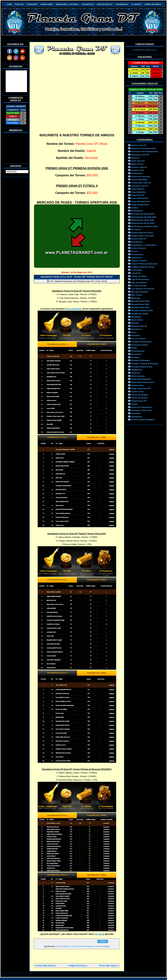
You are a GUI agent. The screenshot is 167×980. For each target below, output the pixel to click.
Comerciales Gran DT (141, 183)
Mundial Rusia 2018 (140, 307)
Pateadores (137, 329)
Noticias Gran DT (105, 4)
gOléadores (137, 417)
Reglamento (137, 370)
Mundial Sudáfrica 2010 (142, 310)
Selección (136, 373)
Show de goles (138, 376)
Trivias (134, 404)
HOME (9, 4)
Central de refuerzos (141, 176)
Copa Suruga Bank (140, 204)
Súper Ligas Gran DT (141, 388)
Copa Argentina (138, 192)
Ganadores (32, 4)
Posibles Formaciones (142, 342)
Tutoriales (136, 413)
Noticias (135, 323)
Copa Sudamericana (141, 201)
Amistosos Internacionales (144, 148)
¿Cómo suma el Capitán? (143, 420)
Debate (135, 208)
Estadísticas (88, 4)
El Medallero (137, 211)
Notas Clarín (137, 320)
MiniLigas (136, 298)
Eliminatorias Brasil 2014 (143, 214)
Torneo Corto (137, 391)
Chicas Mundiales (140, 179)
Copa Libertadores (140, 198)
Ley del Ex (136, 273)
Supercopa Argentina (141, 379)
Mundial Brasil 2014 (140, 301)
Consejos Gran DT (140, 186)
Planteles (136, 4)
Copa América (138, 189)
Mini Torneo (137, 295)
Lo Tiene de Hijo (139, 286)
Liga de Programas (140, 279)
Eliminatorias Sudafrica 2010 (145, 226)
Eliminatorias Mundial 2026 (144, 217)
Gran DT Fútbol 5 (63, 946)
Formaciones (47, 4)
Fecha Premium (139, 248)
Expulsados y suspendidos (144, 245)
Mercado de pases (140, 292)
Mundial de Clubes (140, 314)
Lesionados (137, 270)
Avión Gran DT (138, 161)
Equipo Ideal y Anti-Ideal (67, 4)
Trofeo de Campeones (141, 407)
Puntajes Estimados (141, 360)
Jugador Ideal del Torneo (143, 267)
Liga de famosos (139, 282)
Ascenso (135, 158)
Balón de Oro (137, 164)
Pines (134, 332)
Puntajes (19, 4)
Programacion (138, 351)
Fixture (135, 251)
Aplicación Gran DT (140, 155)
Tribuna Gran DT (139, 401)
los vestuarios (74, 309)
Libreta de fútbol (139, 276)
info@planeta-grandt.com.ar (145, 50)
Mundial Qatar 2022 (140, 304)
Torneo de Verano (139, 398)
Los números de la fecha (143, 289)
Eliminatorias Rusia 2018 (143, 223)
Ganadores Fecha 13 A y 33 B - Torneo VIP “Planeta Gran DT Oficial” (77, 277)
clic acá (98, 934)
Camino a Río (138, 170)
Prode (134, 348)
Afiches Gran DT (139, 145)
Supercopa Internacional (143, 382)
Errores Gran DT (139, 239)
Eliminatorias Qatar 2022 (143, 220)
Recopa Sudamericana (142, 367)
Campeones (137, 173)
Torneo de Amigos (153, 4)
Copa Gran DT (138, 195)
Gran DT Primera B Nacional (82, 946)
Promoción (136, 354)
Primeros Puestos (140, 345)
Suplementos (122, 4)
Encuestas (136, 229)
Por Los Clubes (138, 338)
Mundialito (136, 317)
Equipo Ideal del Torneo (142, 232)
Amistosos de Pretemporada (144, 151)
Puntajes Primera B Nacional (145, 363)
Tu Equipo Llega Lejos (142, 410)
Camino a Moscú (139, 167)
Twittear (103, 941)
